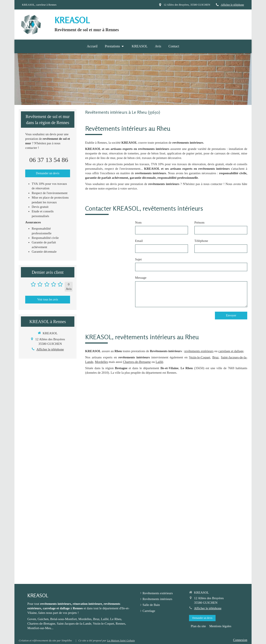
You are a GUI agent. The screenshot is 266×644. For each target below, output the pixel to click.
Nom (138, 222)
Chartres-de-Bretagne (137, 362)
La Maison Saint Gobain (121, 640)
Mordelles (101, 362)
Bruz (215, 357)
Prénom (199, 222)
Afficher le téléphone (232, 5)
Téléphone (201, 241)
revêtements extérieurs (199, 351)
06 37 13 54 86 (49, 160)
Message (141, 278)
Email (139, 241)
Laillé (159, 362)
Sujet (138, 259)
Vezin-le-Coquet (199, 357)
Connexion (240, 640)
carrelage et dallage (231, 351)
